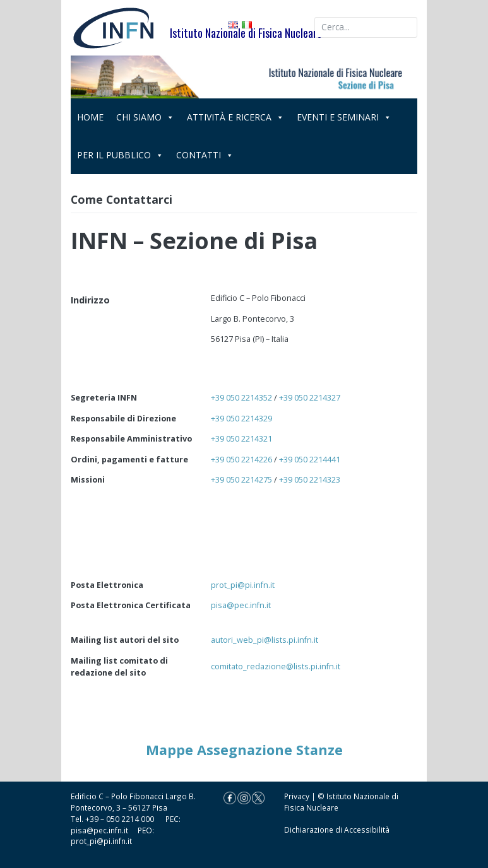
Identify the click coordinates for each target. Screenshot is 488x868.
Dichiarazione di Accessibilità (337, 830)
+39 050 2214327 (310, 397)
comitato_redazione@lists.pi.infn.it (276, 666)
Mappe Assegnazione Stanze (244, 750)
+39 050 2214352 (241, 397)
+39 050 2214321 (241, 438)
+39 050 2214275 (241, 479)
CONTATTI (205, 155)
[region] (244, 77)
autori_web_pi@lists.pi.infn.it (265, 640)
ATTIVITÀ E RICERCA (235, 117)
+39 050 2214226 (241, 459)
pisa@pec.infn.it (241, 605)
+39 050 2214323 (310, 479)
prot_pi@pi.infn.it (243, 585)
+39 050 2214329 (241, 418)
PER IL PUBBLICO (120, 155)
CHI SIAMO (145, 117)
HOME (90, 117)
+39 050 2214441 (310, 459)
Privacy (297, 796)
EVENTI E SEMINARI (344, 117)
